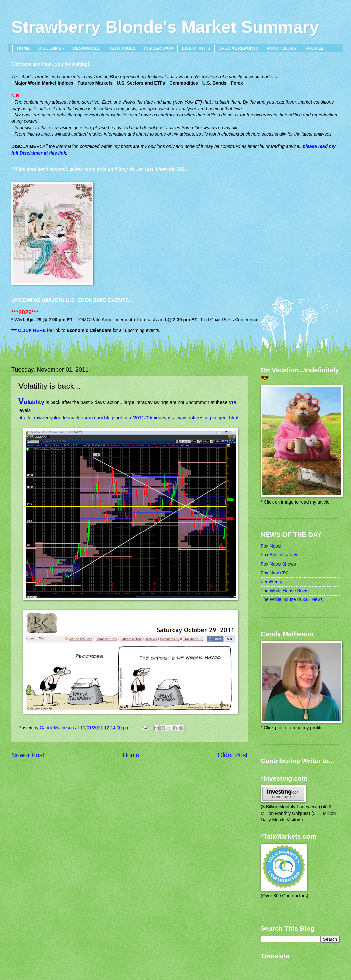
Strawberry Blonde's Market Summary (165, 27)
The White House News (285, 591)
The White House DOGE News (292, 600)
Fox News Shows (278, 564)
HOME (23, 48)
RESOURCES (86, 48)
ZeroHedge (272, 582)
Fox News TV (274, 573)
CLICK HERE (32, 331)
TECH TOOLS (122, 48)
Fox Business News (281, 555)
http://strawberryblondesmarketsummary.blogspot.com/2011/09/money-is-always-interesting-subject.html (128, 418)
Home (131, 755)
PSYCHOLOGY (282, 48)
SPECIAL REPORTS (239, 48)
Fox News (271, 546)
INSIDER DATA (159, 48)
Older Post (233, 755)
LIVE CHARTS (196, 48)
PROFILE (314, 48)
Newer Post (28, 755)
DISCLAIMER (52, 48)
